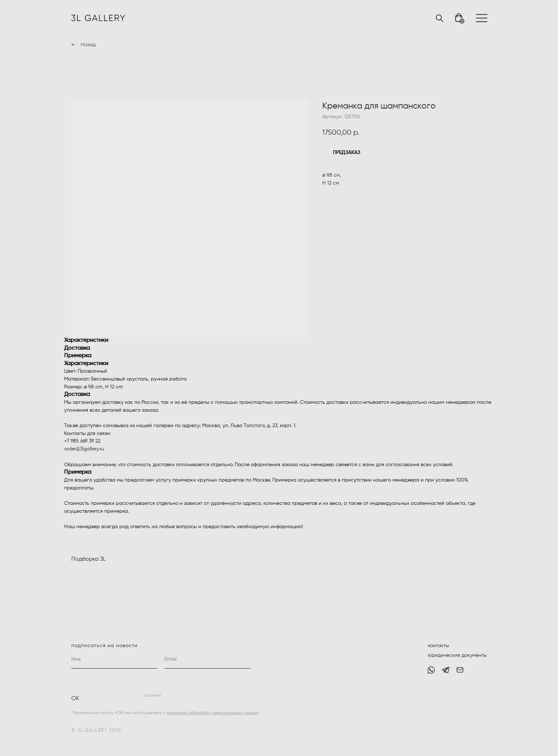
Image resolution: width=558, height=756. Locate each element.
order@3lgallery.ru (84, 449)
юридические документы (457, 655)
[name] (114, 660)
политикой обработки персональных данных (213, 713)
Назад (88, 45)
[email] (208, 660)
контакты (438, 646)
